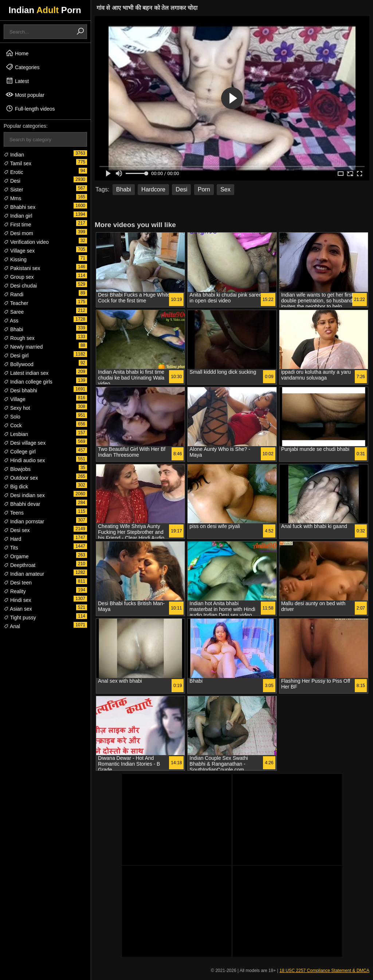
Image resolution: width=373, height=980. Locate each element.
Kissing (15, 259)
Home (17, 53)
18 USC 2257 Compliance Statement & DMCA (324, 971)
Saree (14, 312)
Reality (15, 591)
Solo (12, 417)
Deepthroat (19, 565)
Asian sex (18, 609)
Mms (12, 198)
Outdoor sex (21, 478)
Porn (204, 189)
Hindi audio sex (24, 460)
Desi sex (17, 530)
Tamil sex (17, 163)
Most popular (25, 95)
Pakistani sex (22, 268)
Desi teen (18, 583)
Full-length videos (30, 108)
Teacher (16, 303)
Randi (13, 294)
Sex (225, 189)
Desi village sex (25, 443)
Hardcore (153, 189)
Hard (12, 539)
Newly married (23, 347)
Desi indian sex (24, 495)
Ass (11, 321)
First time (17, 225)
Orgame (16, 556)
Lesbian (16, 434)
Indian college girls (28, 382)
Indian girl (18, 216)
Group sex (19, 277)
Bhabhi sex (19, 207)
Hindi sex (17, 600)
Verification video (26, 242)
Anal (12, 626)
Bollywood (19, 364)
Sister (13, 190)
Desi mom (18, 233)
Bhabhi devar (22, 504)
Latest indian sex (26, 373)
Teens (14, 513)
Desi (12, 181)
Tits (11, 548)
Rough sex (19, 338)
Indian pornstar (24, 521)
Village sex (19, 251)
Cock (13, 425)
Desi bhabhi (20, 390)
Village (15, 399)
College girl (20, 452)
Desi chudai (20, 286)
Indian (14, 155)
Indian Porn (45, 10)
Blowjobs (17, 469)
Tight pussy (20, 618)
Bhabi (13, 329)
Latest (17, 81)
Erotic (13, 172)
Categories (23, 67)
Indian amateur (24, 574)
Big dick (16, 487)
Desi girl (16, 356)
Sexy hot (17, 408)
